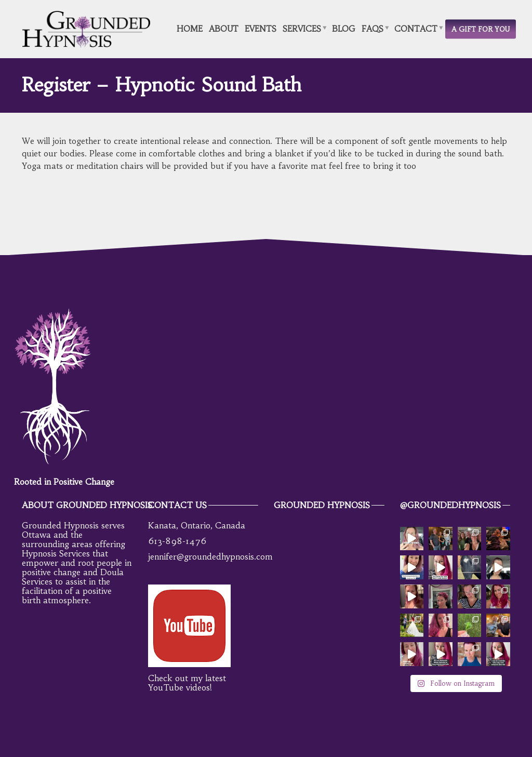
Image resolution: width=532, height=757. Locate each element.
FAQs (373, 28)
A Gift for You (481, 29)
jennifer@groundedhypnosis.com (210, 556)
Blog (344, 28)
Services (302, 28)
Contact (416, 28)
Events (261, 28)
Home (190, 28)
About (224, 28)
